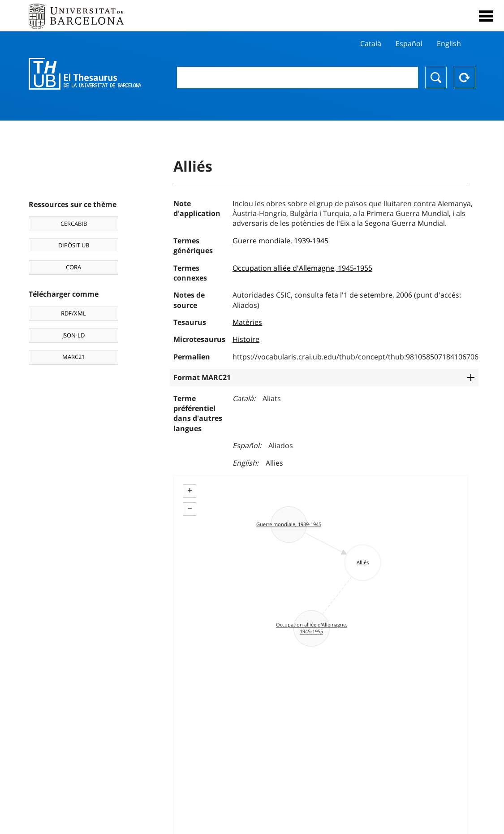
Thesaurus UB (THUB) (85, 74)
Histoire (246, 339)
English (449, 43)
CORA (73, 267)
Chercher (436, 78)
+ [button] (190, 490)
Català (371, 43)
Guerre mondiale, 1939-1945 (280, 241)
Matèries (247, 322)
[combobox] (297, 78)
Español (409, 43)
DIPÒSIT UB (74, 245)
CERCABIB (74, 224)
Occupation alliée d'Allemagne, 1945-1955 (302, 268)
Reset (465, 78)
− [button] (190, 508)
